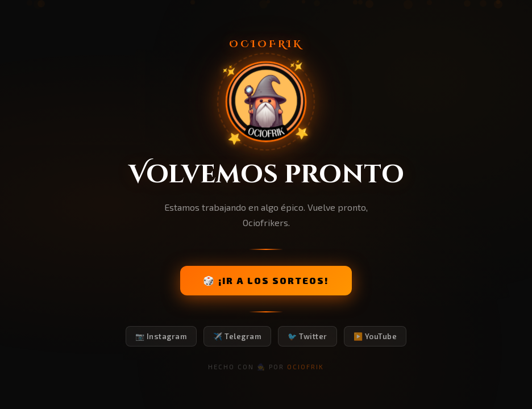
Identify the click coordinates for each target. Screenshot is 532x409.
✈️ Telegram (237, 336)
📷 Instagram (161, 336)
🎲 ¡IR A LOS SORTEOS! (266, 280)
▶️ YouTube (375, 336)
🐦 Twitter (307, 336)
